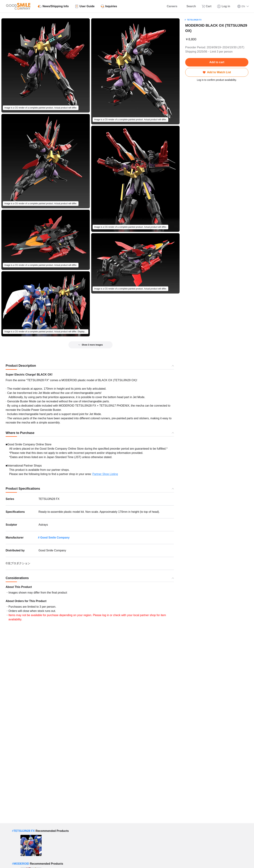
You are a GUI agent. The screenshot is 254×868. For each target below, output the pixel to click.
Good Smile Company (55, 538)
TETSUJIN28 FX (194, 20)
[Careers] (170, 6)
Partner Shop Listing (105, 474)
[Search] (189, 6)
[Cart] (207, 6)
